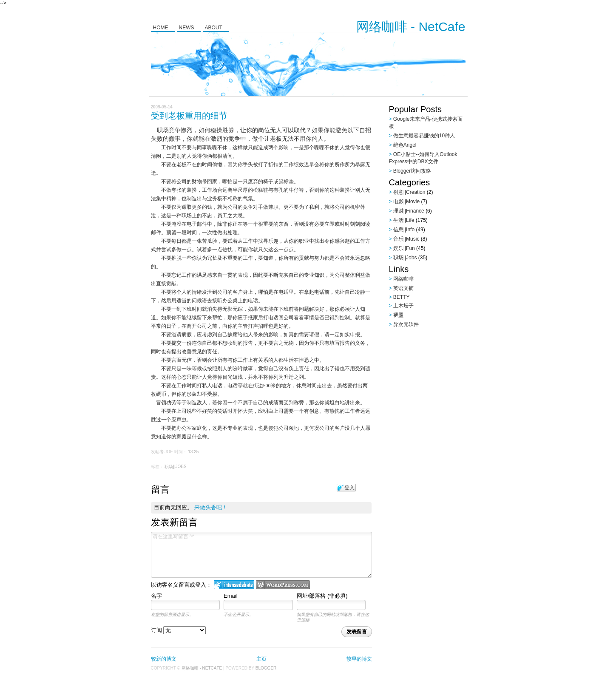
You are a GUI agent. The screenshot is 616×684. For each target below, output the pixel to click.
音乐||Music (406, 239)
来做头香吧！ (211, 507)
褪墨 (398, 315)
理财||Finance (409, 211)
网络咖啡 (403, 279)
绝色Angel (405, 145)
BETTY (402, 297)
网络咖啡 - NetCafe (411, 27)
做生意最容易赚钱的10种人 (424, 136)
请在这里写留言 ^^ (261, 555)
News (187, 28)
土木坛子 (403, 306)
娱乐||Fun (404, 248)
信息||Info (404, 230)
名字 (156, 596)
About (214, 28)
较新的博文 (164, 659)
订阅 (179, 630)
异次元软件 (406, 324)
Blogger (266, 668)
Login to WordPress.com (283, 585)
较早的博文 (359, 659)
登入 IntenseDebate (234, 585)
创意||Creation (409, 192)
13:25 (193, 452)
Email (231, 596)
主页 (261, 659)
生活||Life (404, 220)
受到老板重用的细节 (189, 116)
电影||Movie (406, 202)
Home (161, 28)
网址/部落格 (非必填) (322, 596)
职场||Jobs (175, 467)
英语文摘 (403, 288)
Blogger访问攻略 (412, 171)
